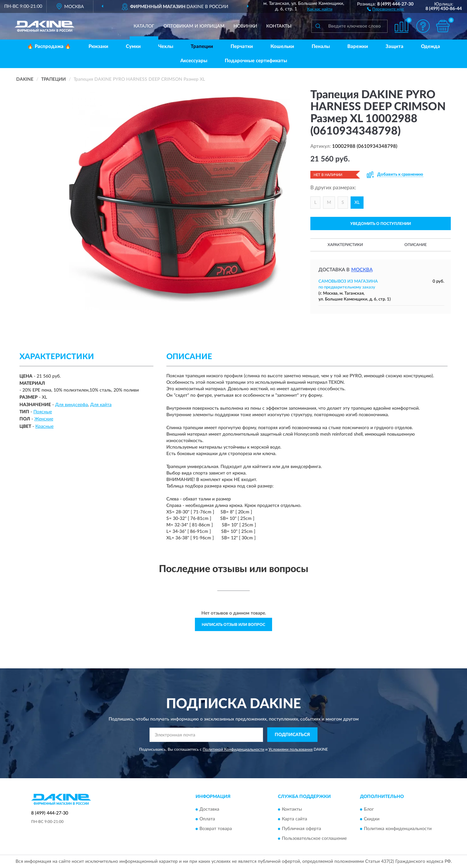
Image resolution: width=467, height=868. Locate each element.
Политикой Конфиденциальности (233, 749)
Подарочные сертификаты (256, 61)
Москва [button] (362, 270)
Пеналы (321, 47)
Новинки (245, 26)
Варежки (358, 47)
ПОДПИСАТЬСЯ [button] (292, 735)
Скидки (372, 819)
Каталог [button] (144, 26)
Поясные (43, 412)
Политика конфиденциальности (398, 829)
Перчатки (242, 47)
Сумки (133, 47)
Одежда (431, 47)
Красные (44, 427)
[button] (385, 9)
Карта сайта (294, 819)
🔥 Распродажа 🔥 (49, 47)
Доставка (209, 809)
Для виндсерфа (72, 405)
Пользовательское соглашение (314, 839)
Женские (44, 419)
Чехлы (166, 47)
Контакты (279, 26)
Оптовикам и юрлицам (194, 26)
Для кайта (101, 405)
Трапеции (202, 47)
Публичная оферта (301, 829)
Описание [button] (416, 245)
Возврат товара (216, 829)
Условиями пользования (291, 749)
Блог (369, 809)
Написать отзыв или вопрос (233, 625)
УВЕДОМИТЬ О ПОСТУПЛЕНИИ (381, 224)
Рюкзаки (98, 47)
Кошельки (282, 47)
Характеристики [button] (345, 245)
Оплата (207, 819)
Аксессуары (194, 61)
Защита (395, 47)
